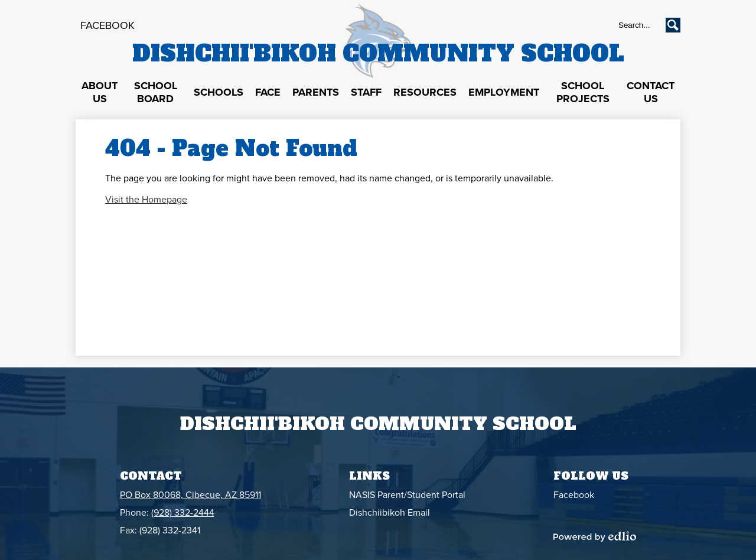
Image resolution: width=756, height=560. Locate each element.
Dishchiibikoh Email (390, 513)
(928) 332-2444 (183, 513)
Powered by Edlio (595, 536)
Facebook (107, 25)
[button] (100, 93)
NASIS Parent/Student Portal (407, 495)
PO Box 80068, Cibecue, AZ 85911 (190, 495)
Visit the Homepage (146, 200)
